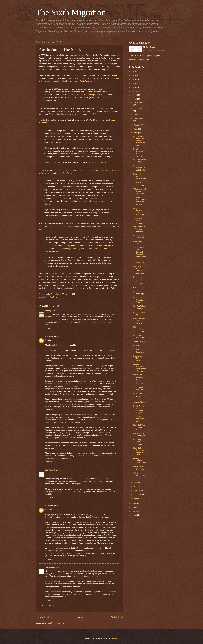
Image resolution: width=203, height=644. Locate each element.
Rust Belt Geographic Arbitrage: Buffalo (139, 451)
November (138, 109)
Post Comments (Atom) (57, 623)
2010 (134, 99)
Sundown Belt (139, 263)
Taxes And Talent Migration (138, 221)
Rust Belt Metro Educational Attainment (139, 270)
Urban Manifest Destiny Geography (140, 191)
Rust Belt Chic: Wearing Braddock (139, 229)
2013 (134, 87)
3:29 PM (49, 328)
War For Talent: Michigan (140, 307)
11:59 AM (49, 600)
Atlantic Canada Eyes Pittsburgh (139, 211)
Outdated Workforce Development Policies (140, 367)
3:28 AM (48, 462)
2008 (134, 507)
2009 (134, 503)
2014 (134, 83)
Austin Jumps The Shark (139, 236)
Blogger (114, 638)
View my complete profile (139, 59)
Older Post (117, 617)
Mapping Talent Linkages (140, 161)
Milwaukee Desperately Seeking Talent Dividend (139, 379)
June (136, 133)
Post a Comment (49, 605)
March (137, 490)
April (136, 486)
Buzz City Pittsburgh (139, 336)
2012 (134, 91)
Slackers (89, 64)
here (77, 78)
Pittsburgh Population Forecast (139, 300)
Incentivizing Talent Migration (138, 358)
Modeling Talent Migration (138, 442)
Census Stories (140, 402)
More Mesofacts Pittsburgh (139, 329)
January (137, 498)
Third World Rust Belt (138, 389)
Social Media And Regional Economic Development (140, 253)
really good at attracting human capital (90, 95)
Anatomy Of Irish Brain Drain (139, 419)
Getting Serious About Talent (139, 461)
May (136, 482)
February (138, 494)
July (136, 129)
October (137, 115)
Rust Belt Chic (51, 297)
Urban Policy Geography (139, 468)
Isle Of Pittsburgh (139, 293)
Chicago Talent (139, 288)
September (138, 119)
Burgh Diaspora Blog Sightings (138, 152)
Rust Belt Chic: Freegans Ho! (139, 427)
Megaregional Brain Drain (139, 434)
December (138, 102)
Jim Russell (50, 470)
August (137, 125)
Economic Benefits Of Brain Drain (139, 168)
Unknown (49, 336)
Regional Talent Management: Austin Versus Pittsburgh (140, 180)
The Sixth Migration (71, 12)
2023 (134, 71)
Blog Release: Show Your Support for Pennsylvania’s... (139, 141)
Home (80, 617)
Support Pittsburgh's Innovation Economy (139, 201)
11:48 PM (49, 559)
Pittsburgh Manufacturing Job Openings (139, 280)
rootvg (48, 311)
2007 (134, 511)
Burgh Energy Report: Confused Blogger (139, 409)
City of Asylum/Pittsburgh (139, 475)
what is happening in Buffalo (87, 114)
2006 (134, 515)
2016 (134, 75)
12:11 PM (49, 498)
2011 (134, 95)
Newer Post (42, 617)
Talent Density (139, 341)
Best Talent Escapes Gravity (138, 396)
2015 (134, 79)
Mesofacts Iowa (138, 242)
